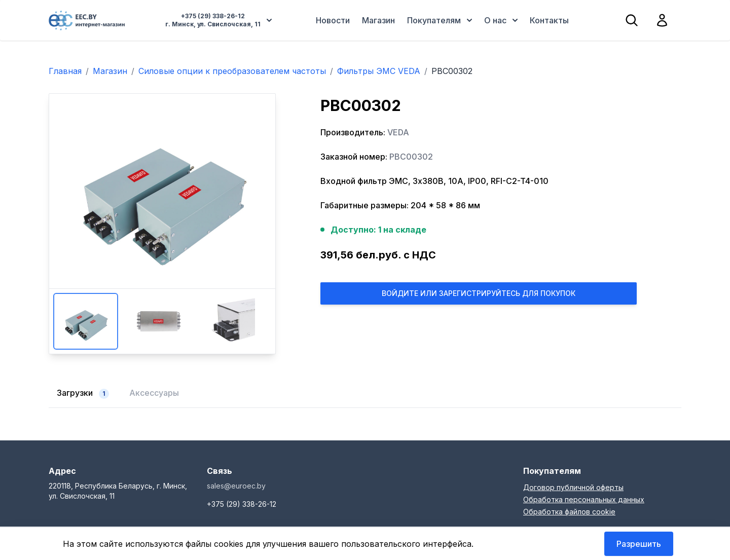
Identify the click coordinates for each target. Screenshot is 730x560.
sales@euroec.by (236, 486)
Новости (333, 20)
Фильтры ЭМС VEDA (379, 71)
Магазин (378, 20)
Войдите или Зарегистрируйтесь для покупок (479, 293)
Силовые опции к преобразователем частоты (232, 71)
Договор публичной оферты (573, 487)
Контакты (549, 20)
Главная (65, 71)
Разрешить (639, 544)
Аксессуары (154, 393)
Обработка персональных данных (584, 499)
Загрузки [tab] (83, 393)
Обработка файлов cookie (569, 512)
